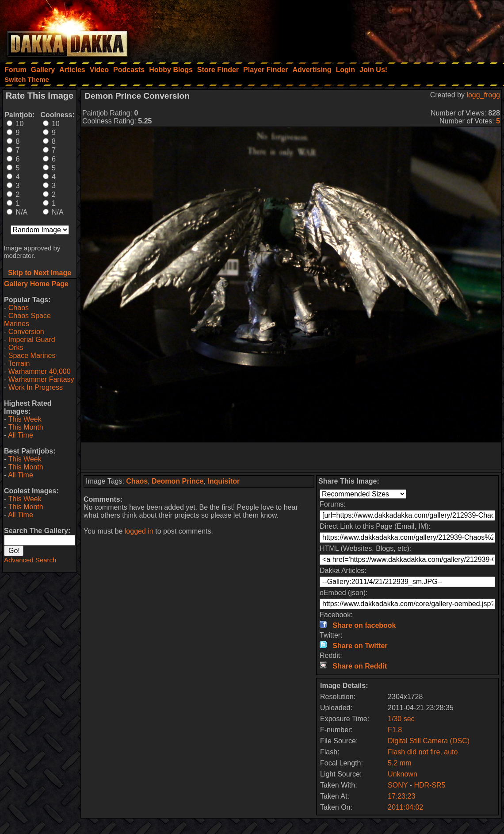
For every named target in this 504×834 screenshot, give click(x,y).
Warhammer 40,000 (40, 371)
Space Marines (32, 356)
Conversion (26, 332)
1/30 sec (401, 719)
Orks (16, 348)
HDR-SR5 (430, 785)
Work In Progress (36, 387)
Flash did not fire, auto (423, 752)
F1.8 (395, 730)
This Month (25, 427)
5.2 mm (399, 763)
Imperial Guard (32, 340)
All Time (21, 435)
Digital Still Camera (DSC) (429, 741)
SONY (398, 785)
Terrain (19, 363)
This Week (25, 419)
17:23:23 (401, 796)
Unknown (403, 774)
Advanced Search (30, 560)
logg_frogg (483, 95)
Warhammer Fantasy (41, 379)
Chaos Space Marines (27, 320)
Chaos (19, 308)
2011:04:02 (405, 807)
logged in (139, 531)
